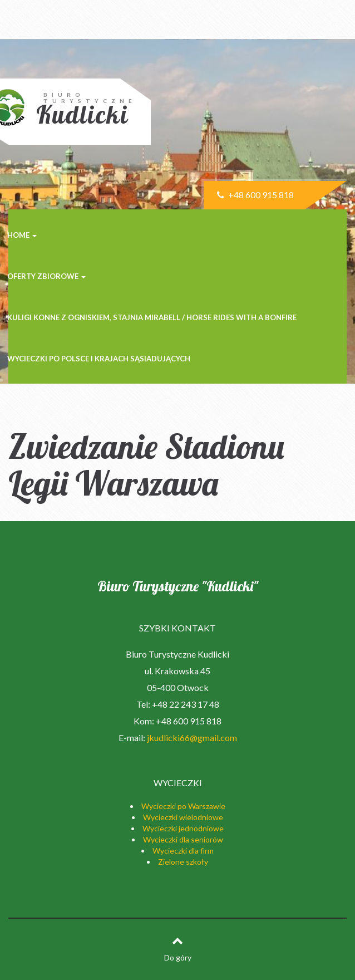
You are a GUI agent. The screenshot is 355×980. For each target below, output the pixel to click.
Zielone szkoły (183, 862)
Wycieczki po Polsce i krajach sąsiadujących (99, 359)
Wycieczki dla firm (183, 851)
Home (22, 235)
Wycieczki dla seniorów (183, 839)
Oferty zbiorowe (46, 276)
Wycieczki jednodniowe (183, 828)
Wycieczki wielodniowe (183, 817)
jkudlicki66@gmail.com (192, 738)
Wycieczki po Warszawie (183, 806)
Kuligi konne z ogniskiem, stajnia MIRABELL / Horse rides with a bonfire (152, 317)
